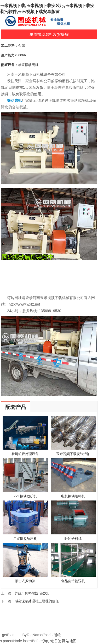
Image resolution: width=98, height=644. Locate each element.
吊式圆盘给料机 (25, 539)
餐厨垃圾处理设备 (25, 454)
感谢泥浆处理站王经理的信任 (37, 601)
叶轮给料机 (73, 539)
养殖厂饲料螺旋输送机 (32, 593)
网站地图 (69, 641)
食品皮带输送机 (73, 581)
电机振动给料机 (73, 496)
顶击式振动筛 (25, 581)
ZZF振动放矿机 (25, 496)
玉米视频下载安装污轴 (73, 454)
